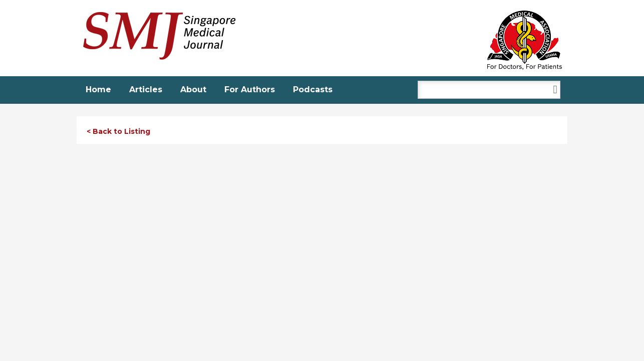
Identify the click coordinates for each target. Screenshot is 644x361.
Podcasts (313, 89)
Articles (146, 89)
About (193, 89)
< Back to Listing (118, 131)
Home (98, 89)
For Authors (250, 89)
